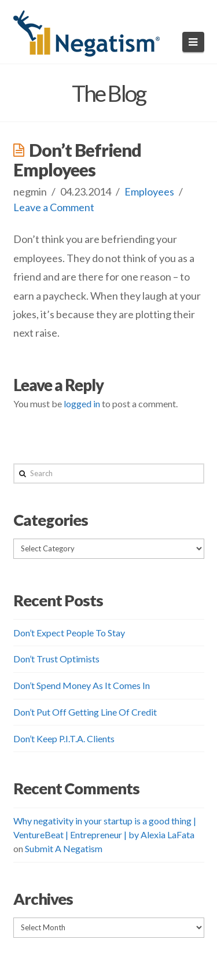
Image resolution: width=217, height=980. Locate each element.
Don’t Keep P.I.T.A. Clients (64, 738)
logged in (82, 404)
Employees (149, 191)
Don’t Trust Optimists (56, 659)
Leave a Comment (54, 207)
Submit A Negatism (64, 848)
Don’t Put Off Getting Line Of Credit (85, 712)
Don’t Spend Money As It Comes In (82, 685)
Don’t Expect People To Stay (69, 633)
